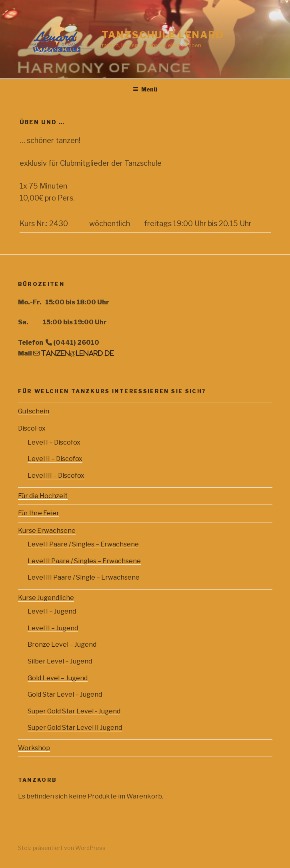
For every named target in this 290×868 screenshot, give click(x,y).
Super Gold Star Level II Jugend (75, 728)
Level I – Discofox (54, 442)
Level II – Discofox (55, 459)
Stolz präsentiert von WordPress (62, 848)
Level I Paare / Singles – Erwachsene (83, 544)
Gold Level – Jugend (58, 678)
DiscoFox (32, 428)
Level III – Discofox (56, 476)
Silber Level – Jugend (60, 661)
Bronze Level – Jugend (62, 645)
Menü (145, 89)
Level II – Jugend (53, 628)
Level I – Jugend (52, 611)
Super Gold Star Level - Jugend (74, 711)
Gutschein (34, 411)
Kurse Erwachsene (47, 531)
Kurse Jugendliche (46, 598)
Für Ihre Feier (39, 513)
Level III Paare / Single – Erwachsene (84, 577)
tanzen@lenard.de (78, 353)
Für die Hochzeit (43, 496)
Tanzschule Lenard (163, 35)
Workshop (34, 748)
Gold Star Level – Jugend (65, 694)
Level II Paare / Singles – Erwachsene (84, 561)
